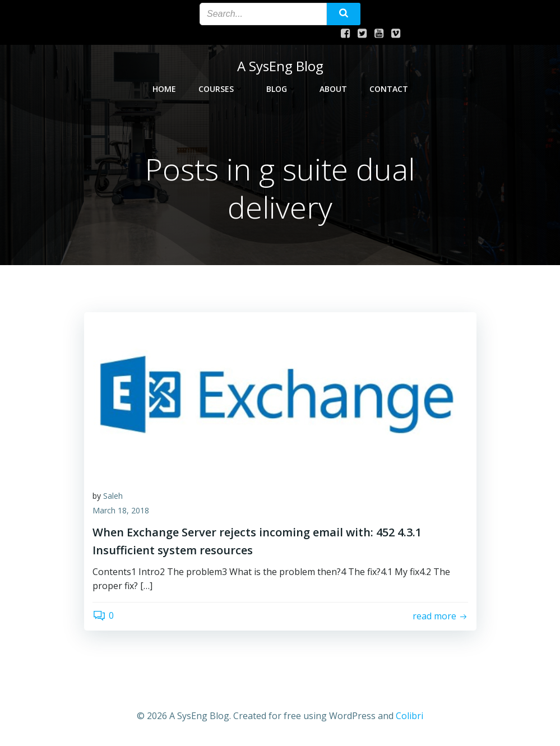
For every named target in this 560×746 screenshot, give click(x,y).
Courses (221, 88)
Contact (389, 88)
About (333, 88)
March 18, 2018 (121, 511)
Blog (282, 88)
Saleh (113, 496)
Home (164, 88)
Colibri (409, 716)
